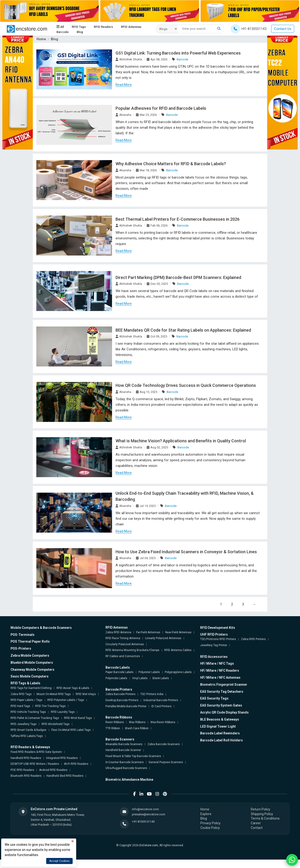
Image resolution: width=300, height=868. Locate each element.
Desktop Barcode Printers (122, 701)
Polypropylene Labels (178, 673)
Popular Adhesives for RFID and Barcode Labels (161, 108)
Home (41, 39)
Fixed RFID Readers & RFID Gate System (36, 752)
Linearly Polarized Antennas (163, 639)
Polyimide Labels (116, 679)
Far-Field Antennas (148, 633)
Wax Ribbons (137, 723)
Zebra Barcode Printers (120, 695)
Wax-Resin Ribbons (163, 723)
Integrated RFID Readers (62, 758)
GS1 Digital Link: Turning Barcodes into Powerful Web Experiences (178, 53)
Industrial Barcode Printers (161, 701)
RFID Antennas (131, 27)
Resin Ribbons (115, 723)
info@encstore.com (145, 810)
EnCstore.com (149, 846)
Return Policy (261, 810)
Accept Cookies (59, 861)
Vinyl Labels (140, 679)
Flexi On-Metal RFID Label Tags (71, 730)
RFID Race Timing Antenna (123, 639)
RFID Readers (103, 27)
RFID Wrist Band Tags (78, 718)
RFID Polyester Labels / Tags (66, 700)
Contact (257, 828)
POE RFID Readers (22, 770)
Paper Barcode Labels (120, 673)
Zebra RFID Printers (253, 640)
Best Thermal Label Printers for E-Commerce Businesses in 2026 (177, 219)
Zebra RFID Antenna (118, 633)
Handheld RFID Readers (26, 758)
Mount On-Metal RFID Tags (54, 695)
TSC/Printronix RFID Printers (218, 640)
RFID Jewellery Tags (24, 725)
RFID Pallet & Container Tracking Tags (35, 718)
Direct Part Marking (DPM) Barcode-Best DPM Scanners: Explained (178, 278)
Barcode (63, 32)
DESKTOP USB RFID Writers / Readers (35, 764)
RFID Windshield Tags (56, 725)
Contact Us (283, 29)
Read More (124, 85)
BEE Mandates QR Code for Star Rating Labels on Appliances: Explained (183, 330)
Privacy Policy (210, 824)
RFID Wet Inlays (86, 695)
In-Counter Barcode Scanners (125, 763)
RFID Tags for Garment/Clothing (31, 689)
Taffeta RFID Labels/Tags (27, 736)
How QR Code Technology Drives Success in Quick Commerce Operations (185, 386)
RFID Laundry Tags (63, 713)
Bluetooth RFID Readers (26, 776)
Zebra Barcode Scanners (164, 745)
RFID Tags (79, 27)
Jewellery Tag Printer (214, 646)
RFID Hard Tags (20, 707)
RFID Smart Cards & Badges (28, 730)
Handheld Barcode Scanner (123, 751)
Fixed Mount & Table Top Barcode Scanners (133, 757)
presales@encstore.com (149, 815)
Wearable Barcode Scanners (124, 745)
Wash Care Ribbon (137, 729)
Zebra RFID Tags (21, 695)
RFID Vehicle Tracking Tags (28, 713)
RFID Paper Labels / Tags (26, 700)
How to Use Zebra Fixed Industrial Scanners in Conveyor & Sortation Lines (186, 552)
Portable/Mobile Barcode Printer (126, 707)
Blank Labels (161, 679)
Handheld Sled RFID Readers (65, 776)
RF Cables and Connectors (123, 657)
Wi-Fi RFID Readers (76, 764)
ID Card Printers (161, 707)
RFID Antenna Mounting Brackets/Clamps (132, 651)
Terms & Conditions (265, 819)
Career (256, 824)
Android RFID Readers (53, 770)
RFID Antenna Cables (178, 651)
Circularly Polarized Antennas (125, 645)
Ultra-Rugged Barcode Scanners (126, 769)
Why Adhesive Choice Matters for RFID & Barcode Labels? (170, 164)
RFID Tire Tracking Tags (50, 707)
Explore (206, 814)
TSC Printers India (152, 695)
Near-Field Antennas (178, 633)
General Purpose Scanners (166, 763)
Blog (80, 32)
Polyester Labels (149, 673)
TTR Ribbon (113, 729)
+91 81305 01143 (143, 822)
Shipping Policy (262, 814)
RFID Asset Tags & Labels (73, 689)
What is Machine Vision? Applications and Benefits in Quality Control (180, 441)
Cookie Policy (210, 828)
